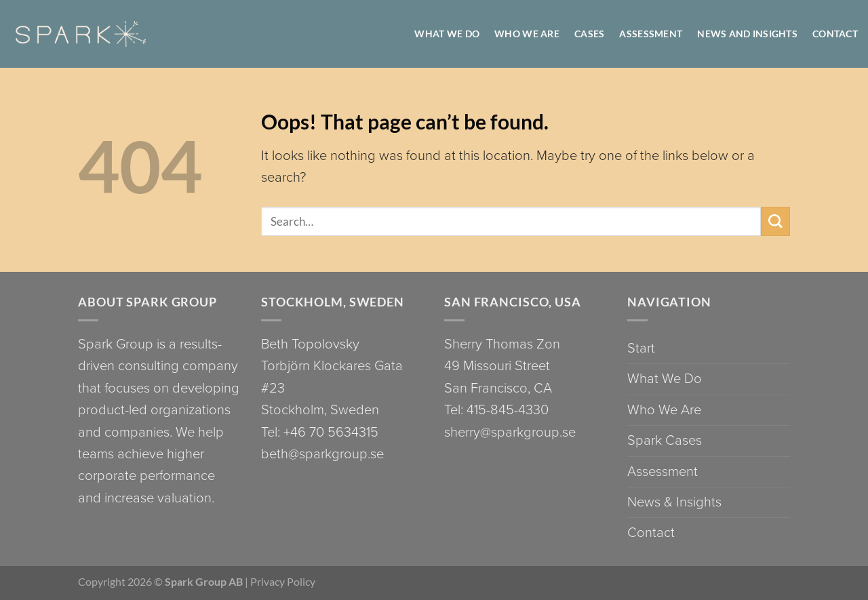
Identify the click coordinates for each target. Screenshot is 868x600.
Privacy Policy (283, 581)
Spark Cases (665, 440)
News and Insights (747, 34)
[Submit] (775, 221)
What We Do (665, 379)
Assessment (651, 34)
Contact (835, 34)
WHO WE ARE (527, 34)
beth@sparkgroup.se (322, 454)
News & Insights (674, 502)
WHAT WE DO (447, 34)
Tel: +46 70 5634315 (320, 432)
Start (641, 348)
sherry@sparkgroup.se (510, 432)
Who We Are (664, 410)
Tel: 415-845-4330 (496, 410)
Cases (589, 34)
